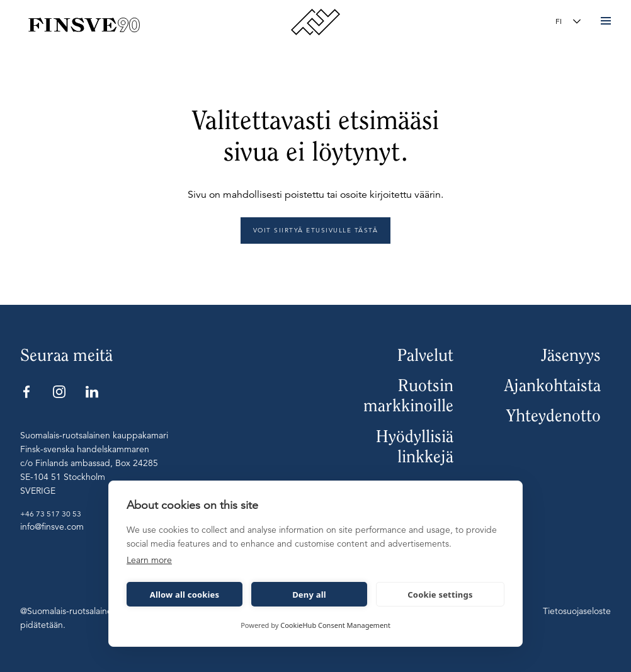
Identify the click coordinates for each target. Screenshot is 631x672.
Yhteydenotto (554, 416)
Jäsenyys (571, 355)
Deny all (309, 595)
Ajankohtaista (553, 385)
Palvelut (425, 355)
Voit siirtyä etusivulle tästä (316, 230)
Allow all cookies (185, 595)
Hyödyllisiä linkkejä (415, 447)
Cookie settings (440, 595)
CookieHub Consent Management (335, 625)
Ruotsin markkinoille (408, 396)
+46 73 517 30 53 (51, 514)
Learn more (149, 560)
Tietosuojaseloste (577, 611)
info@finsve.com (52, 527)
